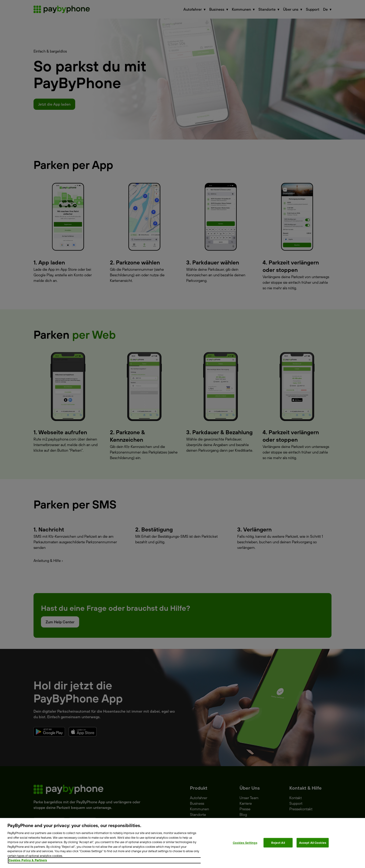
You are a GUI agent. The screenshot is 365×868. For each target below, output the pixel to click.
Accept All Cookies (313, 842)
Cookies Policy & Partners (28, 860)
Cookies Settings (245, 842)
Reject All (278, 842)
